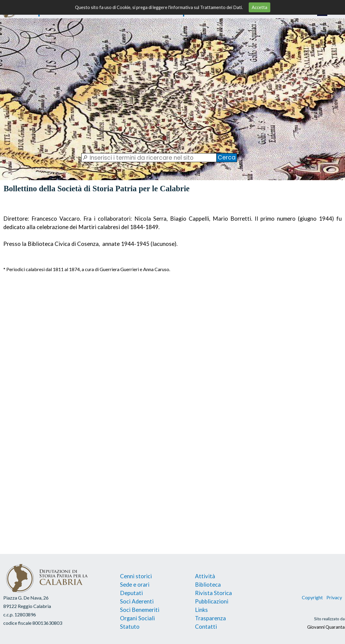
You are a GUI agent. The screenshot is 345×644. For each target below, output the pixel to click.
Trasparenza (210, 618)
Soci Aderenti (137, 601)
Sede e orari (135, 585)
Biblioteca (208, 585)
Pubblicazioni (212, 601)
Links (201, 610)
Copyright (312, 597)
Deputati (131, 593)
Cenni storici (136, 576)
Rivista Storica (213, 593)
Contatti (206, 627)
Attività (205, 576)
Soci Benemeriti (140, 610)
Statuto (130, 627)
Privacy (334, 597)
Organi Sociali (137, 618)
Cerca (227, 157)
